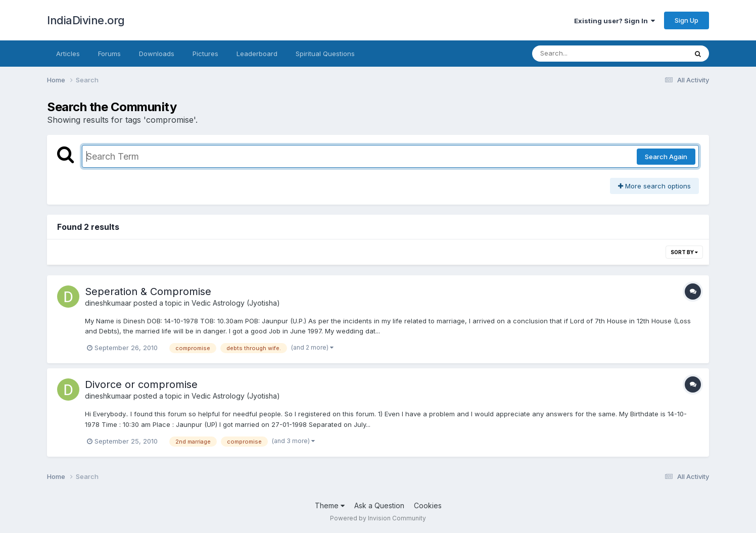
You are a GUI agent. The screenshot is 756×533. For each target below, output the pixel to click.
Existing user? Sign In (615, 21)
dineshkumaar (108, 303)
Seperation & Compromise (148, 292)
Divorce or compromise (141, 384)
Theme (330, 505)
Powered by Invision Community (378, 518)
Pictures (205, 54)
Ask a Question (379, 505)
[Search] (582, 54)
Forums (109, 54)
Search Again (666, 157)
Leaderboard (257, 54)
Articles (68, 54)
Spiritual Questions (325, 54)
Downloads (157, 54)
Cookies (428, 505)
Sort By (684, 252)
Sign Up (687, 20)
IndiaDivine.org (86, 20)
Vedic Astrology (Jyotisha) (236, 303)
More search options (654, 186)
